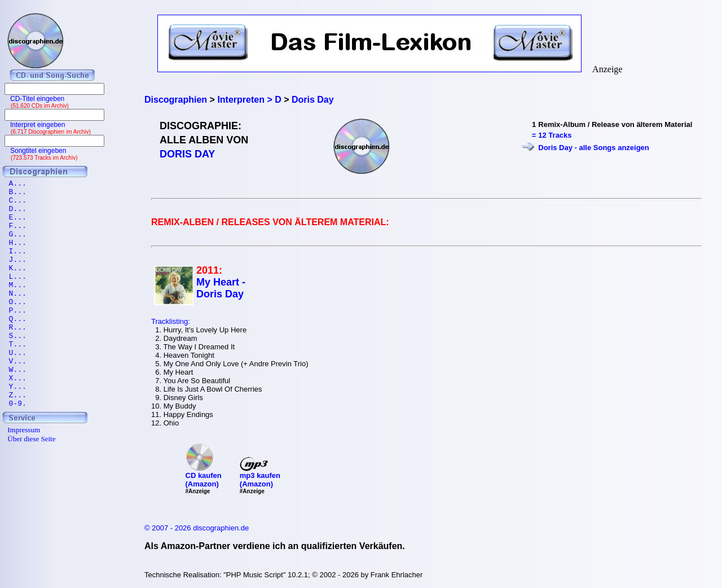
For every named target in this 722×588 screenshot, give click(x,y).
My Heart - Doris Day (221, 288)
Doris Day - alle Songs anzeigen (594, 148)
